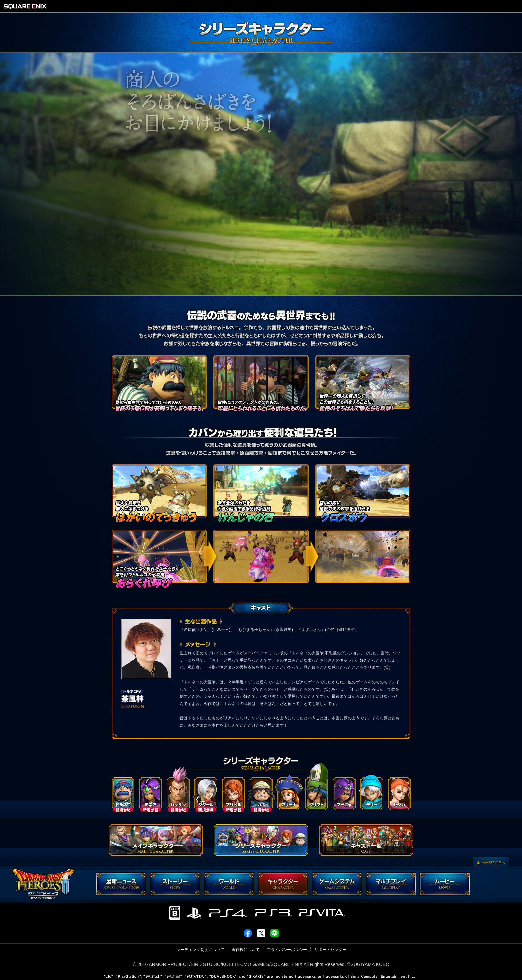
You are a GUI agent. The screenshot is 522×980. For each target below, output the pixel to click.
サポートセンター (330, 950)
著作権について (246, 950)
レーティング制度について (200, 950)
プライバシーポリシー (287, 950)
